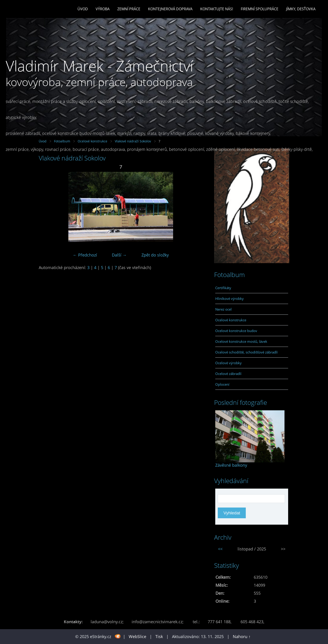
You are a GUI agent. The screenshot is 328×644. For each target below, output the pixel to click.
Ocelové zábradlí (228, 374)
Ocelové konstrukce (231, 320)
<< (220, 549)
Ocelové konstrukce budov (236, 331)
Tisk (159, 636)
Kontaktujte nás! (217, 9)
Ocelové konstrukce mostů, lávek (241, 341)
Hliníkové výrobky (229, 298)
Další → (119, 255)
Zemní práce (129, 9)
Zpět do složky (155, 255)
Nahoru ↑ (242, 636)
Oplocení (222, 384)
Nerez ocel (223, 309)
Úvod (83, 9)
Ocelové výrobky (228, 363)
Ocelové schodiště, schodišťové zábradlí (246, 352)
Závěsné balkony (231, 465)
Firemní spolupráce (260, 9)
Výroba (103, 9)
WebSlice (137, 636)
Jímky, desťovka (301, 9)
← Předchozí (85, 255)
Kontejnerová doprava (170, 9)
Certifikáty (223, 288)
